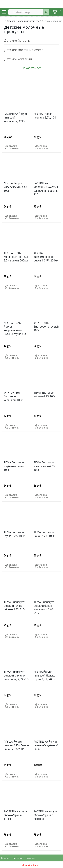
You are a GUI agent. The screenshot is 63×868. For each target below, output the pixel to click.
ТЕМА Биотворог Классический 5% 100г (45, 466)
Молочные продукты (28, 21)
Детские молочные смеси (24, 50)
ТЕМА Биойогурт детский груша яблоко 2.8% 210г (15, 606)
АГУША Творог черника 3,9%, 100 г (46, 116)
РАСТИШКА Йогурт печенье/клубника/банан (46, 745)
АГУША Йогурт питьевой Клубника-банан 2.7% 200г (16, 745)
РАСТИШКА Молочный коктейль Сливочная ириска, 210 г (46, 189)
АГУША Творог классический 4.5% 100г (16, 187)
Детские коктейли (18, 59)
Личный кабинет (31, 865)
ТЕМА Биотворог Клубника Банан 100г (14, 466)
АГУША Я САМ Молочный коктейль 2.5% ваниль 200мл (17, 257)
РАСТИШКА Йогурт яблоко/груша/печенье (45, 815)
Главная (5, 858)
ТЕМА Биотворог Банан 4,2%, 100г (44, 534)
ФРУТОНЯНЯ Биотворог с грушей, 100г (46, 327)
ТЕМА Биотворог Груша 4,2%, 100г (14, 534)
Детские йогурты (17, 40)
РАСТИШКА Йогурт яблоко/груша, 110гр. (15, 815)
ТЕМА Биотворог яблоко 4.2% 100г (45, 394)
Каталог (11, 21)
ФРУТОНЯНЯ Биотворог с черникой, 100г (13, 396)
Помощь (30, 858)
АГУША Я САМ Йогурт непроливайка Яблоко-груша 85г (15, 328)
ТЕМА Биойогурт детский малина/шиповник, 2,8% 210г (17, 675)
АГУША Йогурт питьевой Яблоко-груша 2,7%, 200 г (45, 675)
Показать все (32, 68)
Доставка (18, 858)
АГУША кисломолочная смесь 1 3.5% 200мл (46, 257)
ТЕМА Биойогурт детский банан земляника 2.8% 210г (44, 608)
